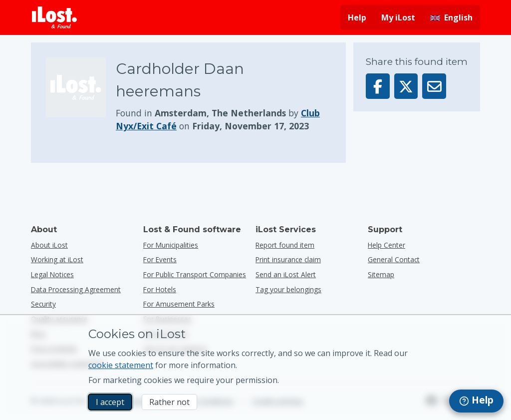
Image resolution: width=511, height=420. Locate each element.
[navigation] (476, 401)
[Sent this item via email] (434, 86)
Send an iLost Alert (286, 274)
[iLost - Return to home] (54, 17)
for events (160, 259)
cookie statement (121, 365)
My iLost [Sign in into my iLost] (398, 17)
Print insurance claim (288, 259)
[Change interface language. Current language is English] (451, 17)
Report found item (285, 245)
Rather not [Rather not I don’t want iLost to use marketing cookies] (169, 402)
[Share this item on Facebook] (378, 86)
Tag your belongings (288, 289)
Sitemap (381, 274)
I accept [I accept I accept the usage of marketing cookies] (110, 402)
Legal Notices (52, 274)
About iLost (49, 245)
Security (43, 304)
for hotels (160, 289)
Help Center (386, 245)
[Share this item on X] (406, 86)
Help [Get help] (357, 17)
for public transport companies (195, 274)
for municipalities (171, 245)
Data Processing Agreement (76, 289)
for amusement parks (179, 304)
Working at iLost (57, 259)
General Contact (394, 259)
